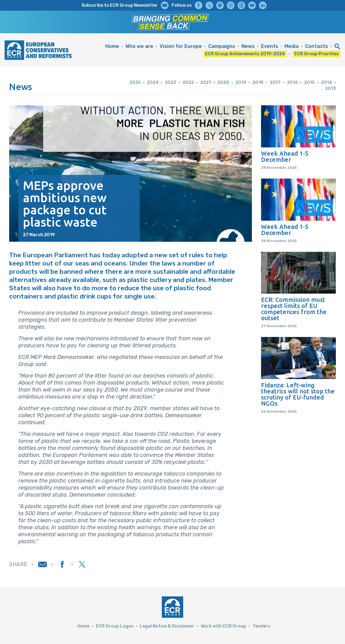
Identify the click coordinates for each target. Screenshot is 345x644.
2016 (292, 83)
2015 (309, 83)
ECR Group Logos (115, 626)
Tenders (261, 626)
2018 (258, 83)
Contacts (316, 46)
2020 (223, 83)
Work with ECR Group (223, 626)
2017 (275, 83)
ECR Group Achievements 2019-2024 (245, 54)
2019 (241, 83)
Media (292, 46)
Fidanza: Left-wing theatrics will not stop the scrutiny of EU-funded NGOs (298, 394)
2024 (153, 83)
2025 (135, 83)
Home (112, 46)
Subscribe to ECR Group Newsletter (120, 5)
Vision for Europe (181, 46)
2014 (326, 83)
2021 (206, 83)
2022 (188, 83)
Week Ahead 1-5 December (285, 157)
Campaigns (222, 46)
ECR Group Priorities (317, 54)
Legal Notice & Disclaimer (167, 626)
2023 (171, 83)
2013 (330, 89)
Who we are (139, 46)
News (248, 46)
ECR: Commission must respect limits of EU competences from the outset (294, 309)
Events (270, 46)
